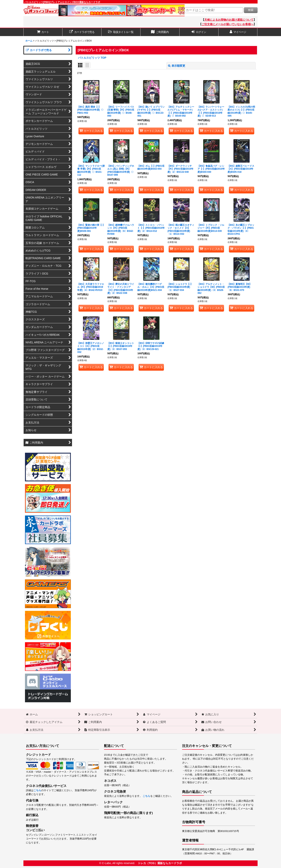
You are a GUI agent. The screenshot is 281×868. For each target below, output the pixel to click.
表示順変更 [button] (177, 66)
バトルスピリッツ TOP (92, 58)
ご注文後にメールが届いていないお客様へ (228, 24)
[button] (121, 32)
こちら (37, 790)
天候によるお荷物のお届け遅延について (229, 20)
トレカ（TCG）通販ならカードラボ (160, 863)
